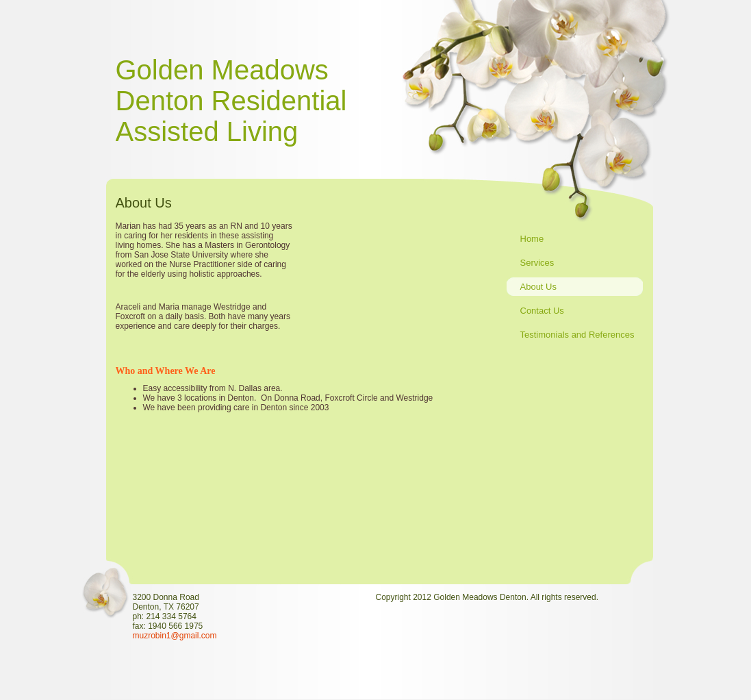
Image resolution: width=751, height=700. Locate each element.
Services (537, 263)
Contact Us (542, 311)
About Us (538, 287)
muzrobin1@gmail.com (175, 636)
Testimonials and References (577, 335)
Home (532, 239)
